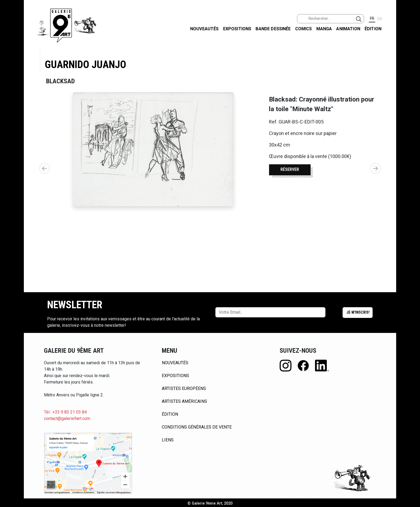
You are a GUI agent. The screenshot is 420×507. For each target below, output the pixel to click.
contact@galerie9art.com (67, 418)
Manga (324, 29)
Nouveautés (205, 29)
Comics (304, 29)
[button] (376, 168)
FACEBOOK (412, 41)
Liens (168, 440)
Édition (373, 29)
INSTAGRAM (412, 69)
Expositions (237, 29)
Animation (348, 29)
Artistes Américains (184, 401)
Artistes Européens (184, 388)
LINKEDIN (412, 95)
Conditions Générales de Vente (197, 427)
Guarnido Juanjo (85, 64)
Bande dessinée (273, 29)
